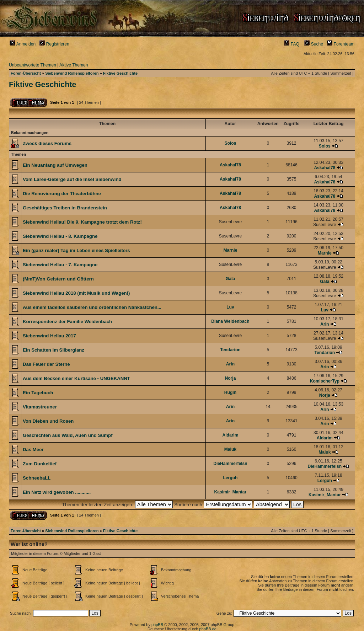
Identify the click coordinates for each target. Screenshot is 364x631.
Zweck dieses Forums (47, 143)
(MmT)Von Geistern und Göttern (58, 279)
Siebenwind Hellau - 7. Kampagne (60, 265)
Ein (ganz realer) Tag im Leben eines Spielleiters (76, 250)
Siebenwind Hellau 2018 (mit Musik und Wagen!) (76, 293)
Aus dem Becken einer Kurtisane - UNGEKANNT (76, 378)
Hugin (230, 392)
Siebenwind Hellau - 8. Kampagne (60, 236)
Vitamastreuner (40, 407)
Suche (314, 44)
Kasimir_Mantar (231, 492)
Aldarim (230, 435)
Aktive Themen (74, 65)
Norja (230, 378)
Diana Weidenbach (230, 321)
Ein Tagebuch (38, 393)
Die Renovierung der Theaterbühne (62, 194)
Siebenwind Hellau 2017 (49, 336)
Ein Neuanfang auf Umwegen (55, 165)
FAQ (291, 44)
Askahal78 (230, 165)
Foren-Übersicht (26, 73)
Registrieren (54, 44)
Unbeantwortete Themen (33, 65)
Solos (230, 143)
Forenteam (341, 44)
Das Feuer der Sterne (46, 364)
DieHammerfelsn (230, 464)
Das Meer (33, 450)
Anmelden (23, 44)
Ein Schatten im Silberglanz (53, 350)
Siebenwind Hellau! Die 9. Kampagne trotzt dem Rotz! (82, 222)
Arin (325, 324)
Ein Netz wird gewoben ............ (57, 492)
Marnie (230, 250)
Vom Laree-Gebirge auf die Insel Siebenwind (72, 179)
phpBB (157, 625)
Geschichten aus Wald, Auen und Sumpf (68, 435)
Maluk (230, 449)
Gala (230, 279)
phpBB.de (208, 629)
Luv (230, 307)
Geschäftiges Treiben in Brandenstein (65, 208)
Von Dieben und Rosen (48, 421)
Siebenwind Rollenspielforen (72, 73)
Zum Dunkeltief (40, 464)
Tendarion (230, 350)
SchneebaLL (37, 478)
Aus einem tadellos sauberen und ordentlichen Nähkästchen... (92, 307)
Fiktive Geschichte (120, 73)
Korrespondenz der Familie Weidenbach (67, 322)
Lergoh (230, 478)
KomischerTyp (325, 381)
